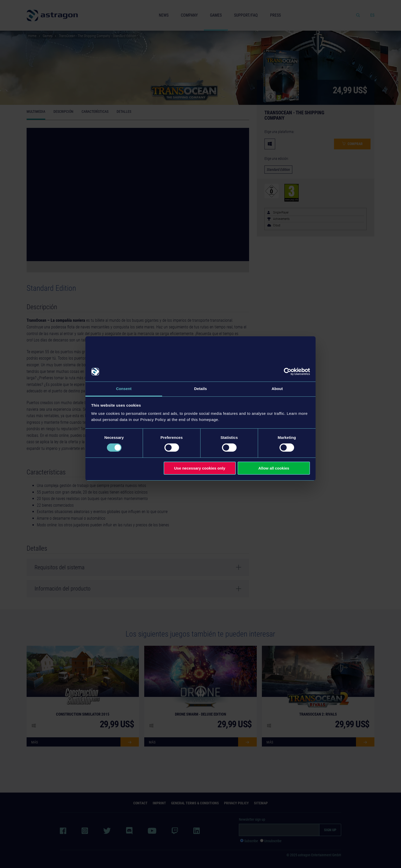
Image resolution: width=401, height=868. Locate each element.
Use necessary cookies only (200, 468)
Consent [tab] (124, 389)
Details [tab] (201, 389)
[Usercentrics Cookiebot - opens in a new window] (288, 372)
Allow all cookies (274, 468)
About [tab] (277, 389)
